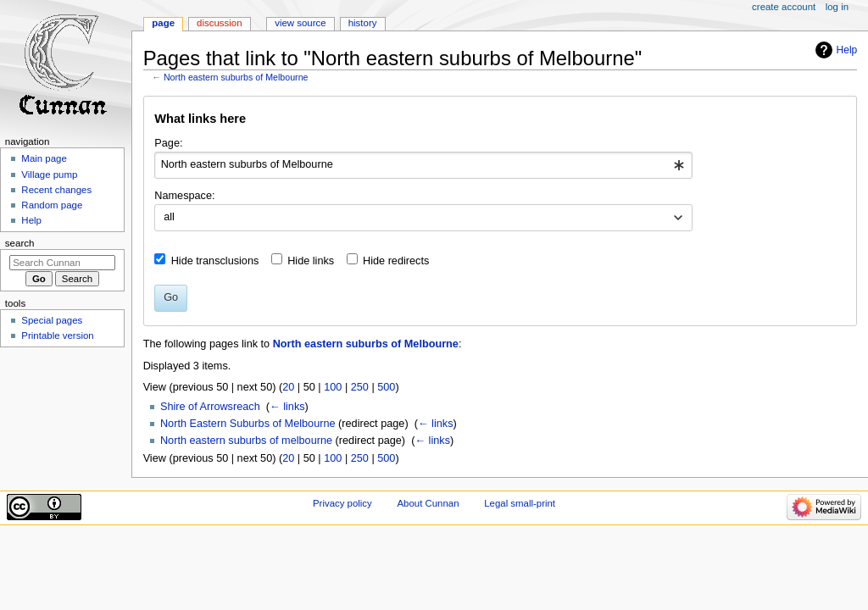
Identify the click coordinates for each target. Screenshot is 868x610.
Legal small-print (520, 503)
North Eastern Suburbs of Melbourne (248, 424)
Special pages (52, 320)
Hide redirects (396, 261)
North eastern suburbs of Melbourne (236, 77)
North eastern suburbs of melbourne (246, 441)
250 (360, 387)
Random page (52, 205)
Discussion (219, 23)
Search (20, 243)
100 (333, 387)
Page (163, 23)
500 (386, 387)
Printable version (57, 335)
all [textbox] (169, 217)
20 (288, 387)
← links (287, 407)
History (363, 23)
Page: (168, 143)
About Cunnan (428, 503)
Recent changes (56, 190)
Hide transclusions (215, 261)
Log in (837, 7)
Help (847, 50)
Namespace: (184, 196)
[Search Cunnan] (62, 263)
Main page (44, 158)
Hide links (311, 261)
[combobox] (423, 165)
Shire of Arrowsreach (210, 407)
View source (300, 23)
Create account (784, 7)
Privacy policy (342, 503)
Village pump (49, 175)
